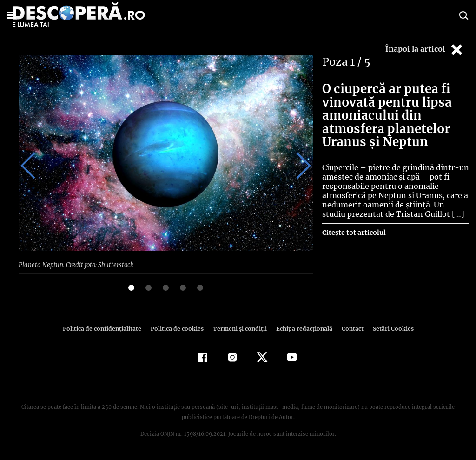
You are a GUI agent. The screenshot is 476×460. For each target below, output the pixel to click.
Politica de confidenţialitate (106, 328)
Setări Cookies (388, 328)
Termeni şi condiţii (238, 328)
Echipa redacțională (301, 328)
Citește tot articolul (354, 233)
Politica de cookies (178, 328)
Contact (349, 328)
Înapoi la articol (425, 50)
